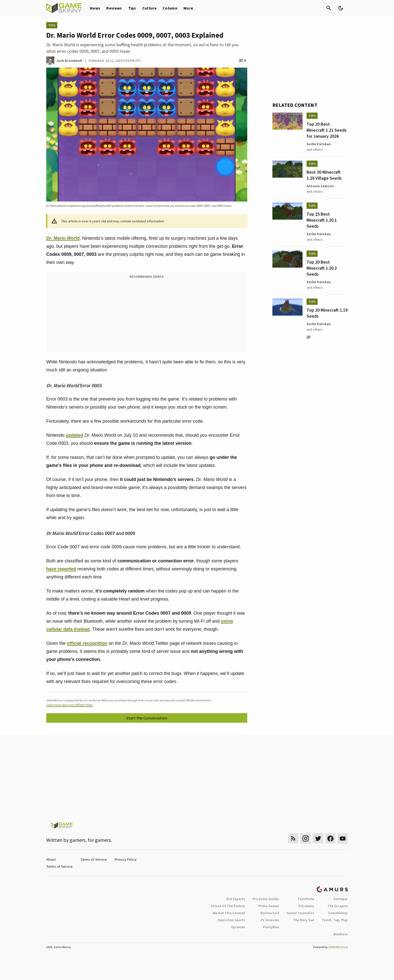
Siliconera (306, 906)
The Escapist (338, 906)
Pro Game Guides (266, 899)
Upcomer (238, 927)
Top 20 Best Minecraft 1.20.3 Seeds (322, 268)
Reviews (114, 8)
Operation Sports (231, 920)
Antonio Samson (320, 186)
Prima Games (269, 906)
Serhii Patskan (319, 144)
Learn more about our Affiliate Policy (69, 705)
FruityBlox (271, 927)
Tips (132, 8)
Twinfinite (306, 899)
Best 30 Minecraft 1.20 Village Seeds (324, 175)
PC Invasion (270, 920)
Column (170, 8)
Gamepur (341, 899)
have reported (61, 569)
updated (74, 435)
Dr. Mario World (63, 238)
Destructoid (270, 913)
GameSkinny (338, 913)
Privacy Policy (126, 859)
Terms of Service (93, 859)
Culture (149, 8)
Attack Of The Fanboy (228, 906)
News (95, 8)
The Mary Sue (304, 920)
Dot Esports (236, 899)
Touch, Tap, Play (335, 920)
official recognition (87, 643)
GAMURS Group (338, 947)
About (51, 859)
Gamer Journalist (300, 913)
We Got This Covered (229, 913)
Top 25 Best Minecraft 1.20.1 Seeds (322, 220)
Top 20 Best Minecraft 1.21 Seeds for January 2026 (327, 130)
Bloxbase (341, 934)
